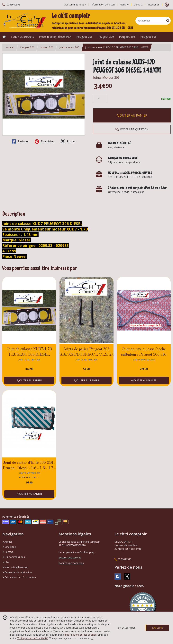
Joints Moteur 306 (106, 78)
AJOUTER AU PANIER (132, 115)
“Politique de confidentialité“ (32, 638)
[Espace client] (167, 5)
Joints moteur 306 (69, 47)
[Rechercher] (168, 21)
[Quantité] (100, 99)
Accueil (10, 47)
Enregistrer (45, 141)
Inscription (154, 5)
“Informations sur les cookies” (81, 635)
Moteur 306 (47, 47)
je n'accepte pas (126, 628)
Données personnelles (71, 563)
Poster (68, 141)
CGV (6, 562)
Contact (138, 5)
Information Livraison (15, 567)
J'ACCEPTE (158, 628)
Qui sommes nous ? (14, 557)
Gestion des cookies (70, 558)
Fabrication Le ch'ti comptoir (19, 577)
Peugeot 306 (27, 47)
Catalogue (9, 547)
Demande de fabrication (17, 572)
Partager (20, 141)
